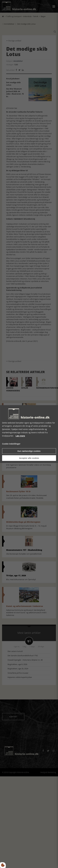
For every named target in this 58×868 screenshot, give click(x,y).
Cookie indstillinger (11, 444)
